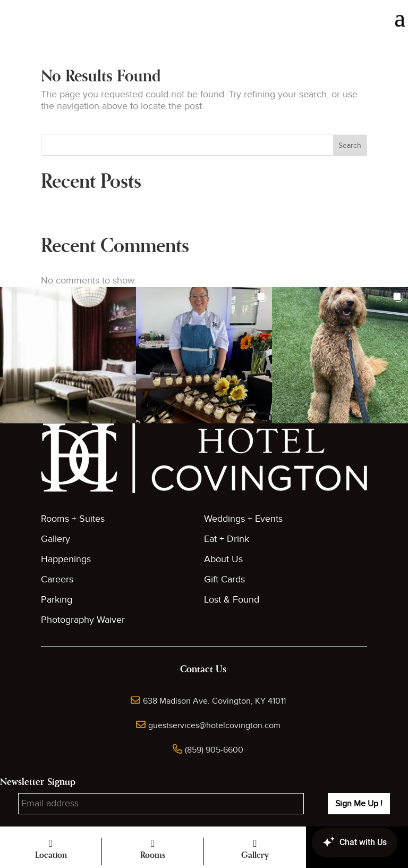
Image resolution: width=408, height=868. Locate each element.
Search (350, 145)
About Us (223, 559)
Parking (57, 600)
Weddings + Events (243, 519)
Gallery (56, 539)
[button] (68, 355)
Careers (57, 579)
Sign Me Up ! (359, 804)
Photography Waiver (83, 620)
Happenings (66, 559)
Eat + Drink (227, 539)
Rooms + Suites (73, 519)
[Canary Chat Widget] (339, 842)
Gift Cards (224, 579)
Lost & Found (232, 600)
